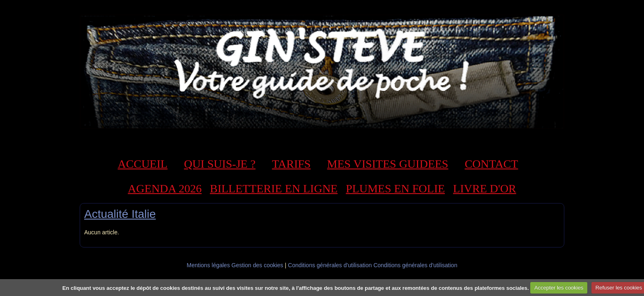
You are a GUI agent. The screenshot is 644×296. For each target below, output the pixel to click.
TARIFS (291, 164)
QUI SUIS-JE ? (220, 164)
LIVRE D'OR (485, 188)
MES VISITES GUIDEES (388, 164)
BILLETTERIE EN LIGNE (274, 188)
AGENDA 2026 (165, 188)
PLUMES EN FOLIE (395, 188)
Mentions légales (208, 265)
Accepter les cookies (559, 288)
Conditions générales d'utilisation (330, 265)
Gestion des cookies (258, 265)
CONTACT (491, 164)
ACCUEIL (143, 164)
